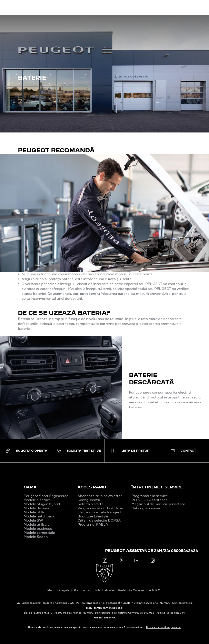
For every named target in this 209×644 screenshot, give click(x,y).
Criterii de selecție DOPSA (99, 520)
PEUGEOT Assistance (150, 500)
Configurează (89, 500)
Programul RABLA (93, 525)
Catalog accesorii (146, 508)
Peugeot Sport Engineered (46, 496)
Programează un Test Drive (100, 508)
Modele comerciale (39, 533)
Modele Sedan (36, 537)
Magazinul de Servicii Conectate (158, 504)
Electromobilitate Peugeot (100, 512)
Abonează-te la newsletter (100, 496)
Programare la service (150, 496)
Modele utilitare (37, 525)
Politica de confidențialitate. (163, 627)
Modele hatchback (39, 516)
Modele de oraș (36, 508)
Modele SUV (34, 512)
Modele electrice (37, 500)
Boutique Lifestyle (93, 516)
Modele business (38, 529)
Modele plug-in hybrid (42, 504)
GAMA (30, 487)
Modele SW (33, 520)
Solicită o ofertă (91, 504)
